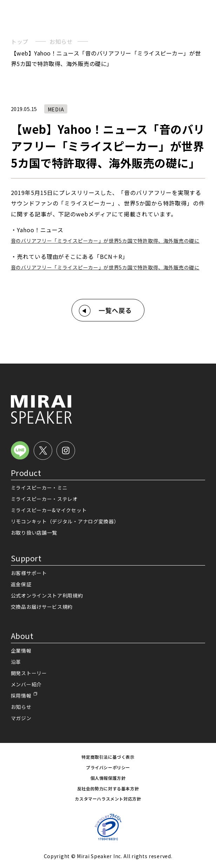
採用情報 (21, 696)
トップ (20, 41)
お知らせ (61, 41)
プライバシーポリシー (108, 767)
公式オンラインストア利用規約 (47, 595)
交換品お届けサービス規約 (42, 607)
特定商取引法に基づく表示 (108, 757)
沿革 (16, 662)
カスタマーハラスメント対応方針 (108, 799)
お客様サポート (29, 573)
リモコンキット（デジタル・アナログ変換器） (65, 521)
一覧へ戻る (115, 310)
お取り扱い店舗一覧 (34, 533)
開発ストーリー (29, 673)
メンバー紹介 (26, 684)
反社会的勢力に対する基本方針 (108, 788)
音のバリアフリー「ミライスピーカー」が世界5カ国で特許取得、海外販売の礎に (105, 241)
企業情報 (21, 651)
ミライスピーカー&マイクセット (49, 510)
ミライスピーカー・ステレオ (44, 499)
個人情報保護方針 (108, 778)
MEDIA (56, 109)
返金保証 (21, 584)
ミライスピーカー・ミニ (39, 488)
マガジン (21, 718)
